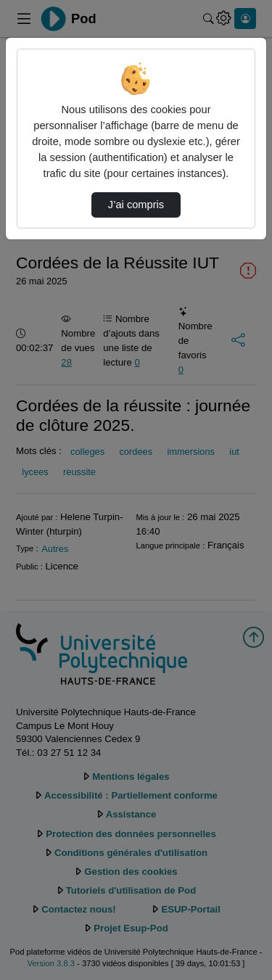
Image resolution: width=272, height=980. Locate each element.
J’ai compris (136, 205)
